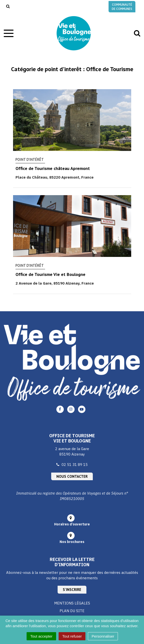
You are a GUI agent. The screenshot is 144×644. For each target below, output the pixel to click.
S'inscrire (72, 590)
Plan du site (72, 611)
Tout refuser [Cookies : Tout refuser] (72, 636)
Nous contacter (72, 476)
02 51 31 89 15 (75, 465)
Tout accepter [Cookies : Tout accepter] (41, 636)
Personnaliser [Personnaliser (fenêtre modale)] (103, 636)
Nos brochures (72, 542)
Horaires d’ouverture (72, 524)
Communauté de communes (122, 7)
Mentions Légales (72, 603)
